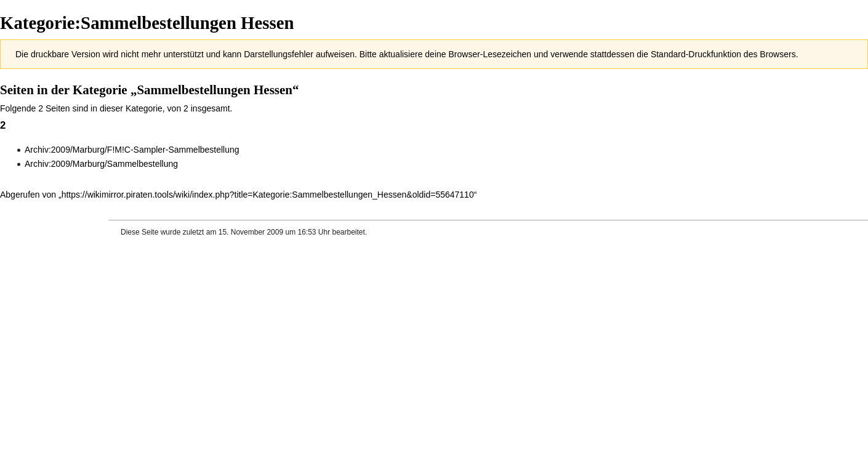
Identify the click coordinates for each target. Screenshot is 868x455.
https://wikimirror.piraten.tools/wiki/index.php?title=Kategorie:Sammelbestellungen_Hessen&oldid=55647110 (268, 195)
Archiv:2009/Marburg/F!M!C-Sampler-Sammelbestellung (132, 150)
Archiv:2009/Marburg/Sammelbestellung (101, 164)
